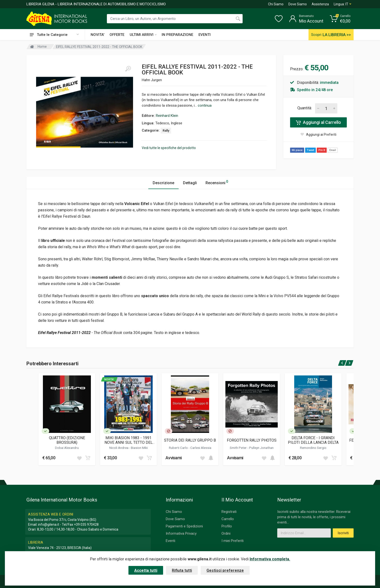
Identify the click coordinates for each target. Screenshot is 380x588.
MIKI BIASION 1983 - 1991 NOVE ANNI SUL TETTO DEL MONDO (129, 440)
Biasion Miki (139, 448)
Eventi (170, 541)
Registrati (229, 512)
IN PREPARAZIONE (177, 35)
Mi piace (297, 150)
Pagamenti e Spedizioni (184, 526)
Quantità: (305, 108)
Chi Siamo (276, 4)
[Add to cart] (88, 458)
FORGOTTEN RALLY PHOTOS (252, 440)
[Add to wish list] (79, 458)
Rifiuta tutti (182, 570)
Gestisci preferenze (225, 570)
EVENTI (205, 35)
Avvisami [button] (174, 458)
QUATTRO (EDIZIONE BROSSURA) (67, 440)
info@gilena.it (49, 524)
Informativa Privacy (181, 533)
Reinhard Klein (167, 116)
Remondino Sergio (313, 448)
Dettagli (190, 183)
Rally (166, 131)
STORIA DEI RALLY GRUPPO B (190, 440)
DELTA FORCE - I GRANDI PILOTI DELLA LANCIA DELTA (313, 440)
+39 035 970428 (86, 524)
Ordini (226, 533)
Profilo (227, 526)
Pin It (322, 150)
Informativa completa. (270, 559)
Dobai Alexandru (67, 448)
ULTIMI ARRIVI (143, 35)
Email (333, 150)
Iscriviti (343, 533)
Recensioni (217, 182)
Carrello (228, 519)
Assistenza (320, 4)
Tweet (310, 150)
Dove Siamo (298, 4)
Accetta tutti (146, 570)
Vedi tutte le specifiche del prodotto (169, 148)
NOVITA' (97, 35)
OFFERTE (117, 35)
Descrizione (163, 183)
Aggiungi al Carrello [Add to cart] (318, 122)
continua (205, 105)
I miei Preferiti (233, 541)
